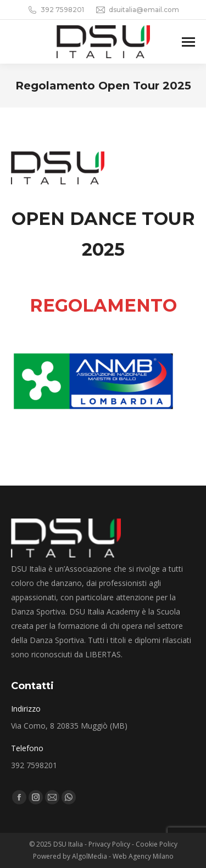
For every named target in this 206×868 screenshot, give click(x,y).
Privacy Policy (109, 844)
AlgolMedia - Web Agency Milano (123, 856)
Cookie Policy (157, 844)
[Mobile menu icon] (188, 42)
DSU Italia (69, 844)
